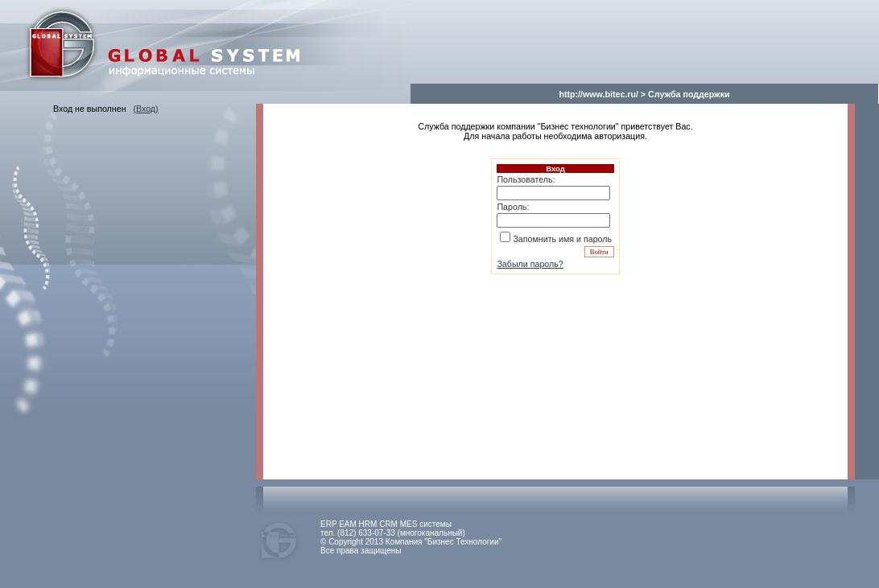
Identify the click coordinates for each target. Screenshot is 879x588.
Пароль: (513, 207)
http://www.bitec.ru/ (598, 94)
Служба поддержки (689, 94)
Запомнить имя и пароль (562, 239)
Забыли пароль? (530, 264)
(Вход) (145, 109)
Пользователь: (526, 179)
